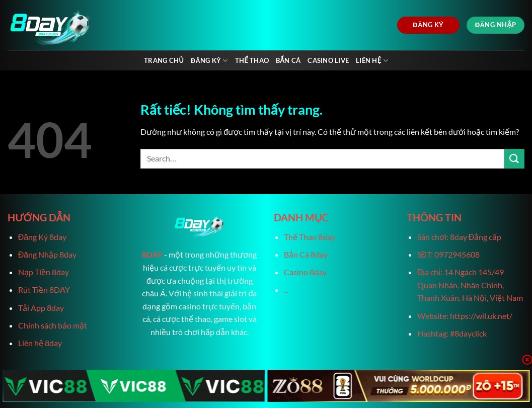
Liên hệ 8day (40, 343)
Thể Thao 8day (310, 237)
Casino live (328, 60)
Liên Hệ (372, 61)
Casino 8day (305, 272)
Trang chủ (164, 60)
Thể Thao (252, 60)
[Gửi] (514, 159)
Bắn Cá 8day (306, 254)
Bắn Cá (288, 60)
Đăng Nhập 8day (47, 254)
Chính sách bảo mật (53, 325)
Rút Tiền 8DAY (44, 290)
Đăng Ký (209, 61)
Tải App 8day (41, 308)
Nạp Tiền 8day (44, 272)
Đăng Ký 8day (42, 237)
